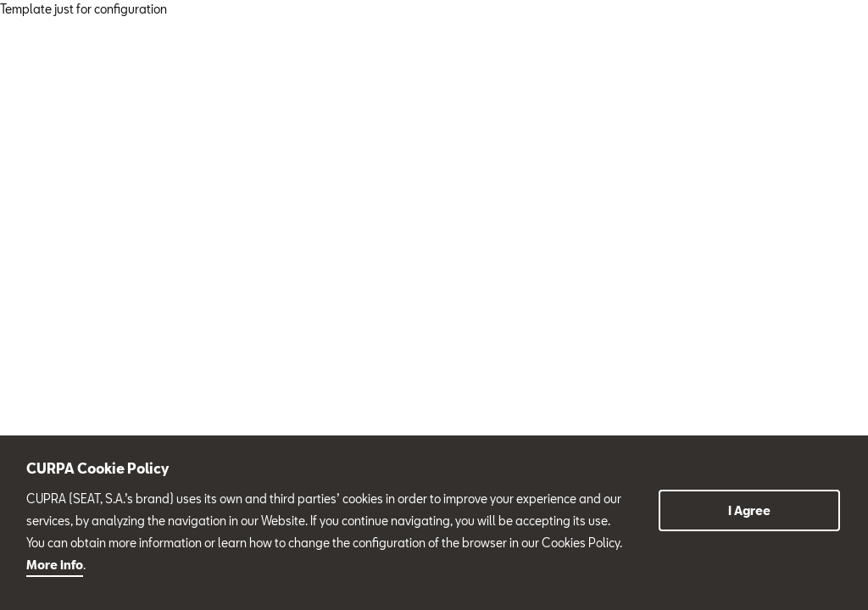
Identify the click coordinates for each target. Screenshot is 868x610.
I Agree (749, 510)
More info (55, 565)
